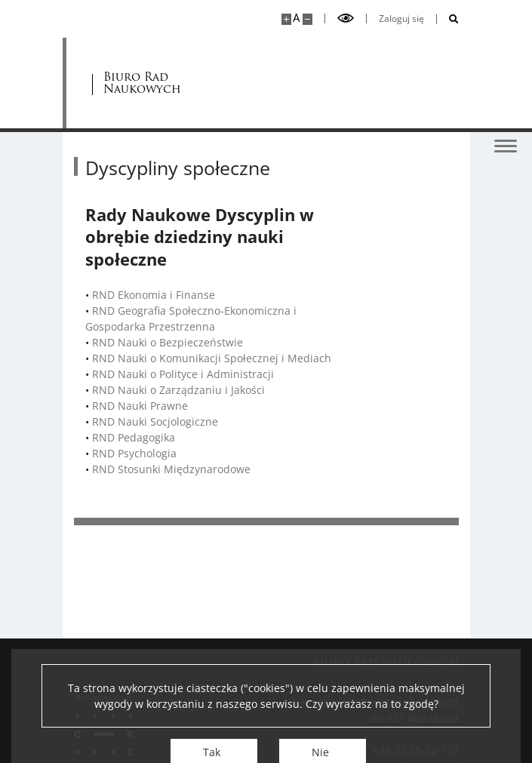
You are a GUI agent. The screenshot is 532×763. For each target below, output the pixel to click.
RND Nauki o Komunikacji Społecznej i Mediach (212, 358)
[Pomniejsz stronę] (308, 19)
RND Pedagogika (134, 437)
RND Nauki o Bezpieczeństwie (168, 342)
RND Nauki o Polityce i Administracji (183, 374)
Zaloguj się (401, 19)
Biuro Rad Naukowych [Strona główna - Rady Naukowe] (143, 83)
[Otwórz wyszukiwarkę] (448, 19)
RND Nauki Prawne (140, 406)
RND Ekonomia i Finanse (154, 295)
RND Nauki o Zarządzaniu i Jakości (178, 390)
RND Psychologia (134, 453)
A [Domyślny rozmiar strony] (296, 18)
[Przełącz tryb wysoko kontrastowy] (346, 18)
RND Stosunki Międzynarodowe (171, 469)
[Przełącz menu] (506, 145)
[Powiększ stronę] (286, 19)
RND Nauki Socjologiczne (155, 421)
